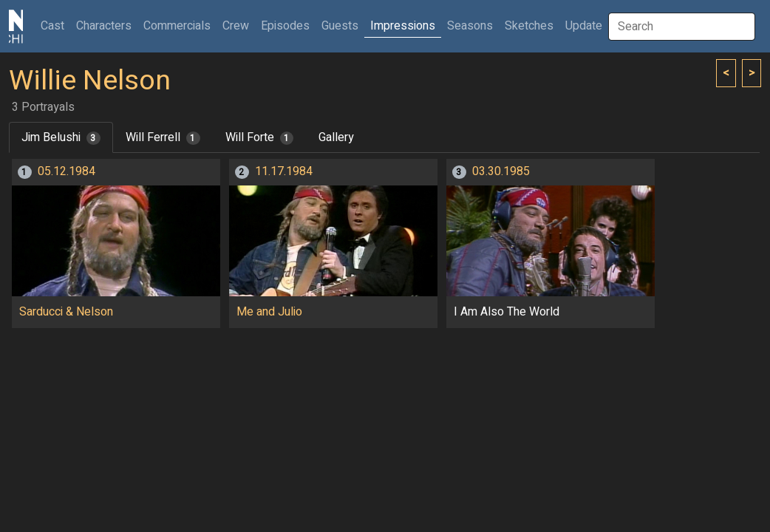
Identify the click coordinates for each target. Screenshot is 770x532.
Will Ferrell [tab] (163, 137)
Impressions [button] (403, 26)
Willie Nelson (90, 81)
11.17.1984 (284, 171)
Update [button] (584, 26)
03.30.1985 (501, 171)
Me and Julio (269, 312)
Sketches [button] (529, 26)
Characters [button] (104, 26)
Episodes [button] (285, 26)
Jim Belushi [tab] (61, 137)
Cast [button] (55, 25)
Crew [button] (236, 26)
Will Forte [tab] (260, 137)
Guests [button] (340, 26)
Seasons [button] (470, 26)
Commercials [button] (177, 26)
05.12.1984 (67, 171)
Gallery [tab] (336, 137)
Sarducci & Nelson (66, 312)
